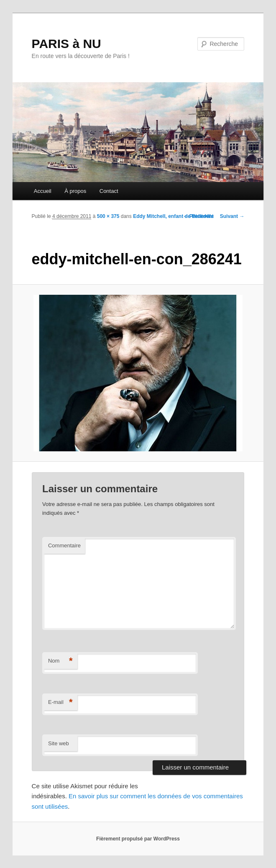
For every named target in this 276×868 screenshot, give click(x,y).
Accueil (43, 191)
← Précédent (198, 216)
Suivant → (232, 216)
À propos (75, 191)
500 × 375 (108, 216)
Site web (59, 743)
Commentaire (64, 545)
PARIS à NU (66, 44)
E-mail (60, 702)
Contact (109, 191)
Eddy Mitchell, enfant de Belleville (173, 216)
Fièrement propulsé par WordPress (138, 839)
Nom (60, 661)
